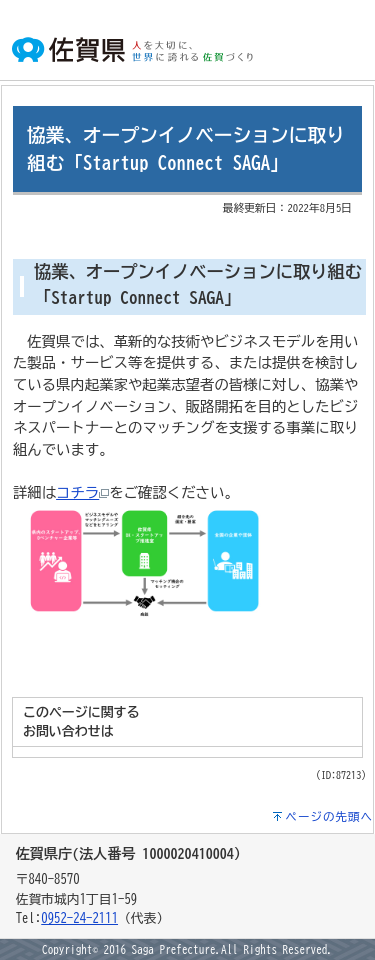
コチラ (82, 492)
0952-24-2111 (79, 918)
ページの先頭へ (330, 816)
